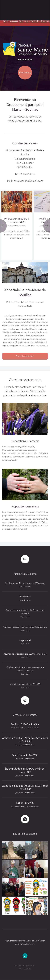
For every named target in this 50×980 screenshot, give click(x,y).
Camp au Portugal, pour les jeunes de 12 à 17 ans (25, 627)
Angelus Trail (25, 640)
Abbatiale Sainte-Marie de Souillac (25, 292)
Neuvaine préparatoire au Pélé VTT (25, 684)
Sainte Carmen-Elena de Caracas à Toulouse (25, 583)
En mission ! (25, 597)
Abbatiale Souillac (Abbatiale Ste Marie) (25, 738)
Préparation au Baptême (25, 441)
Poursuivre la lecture (25, 356)
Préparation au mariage (25, 507)
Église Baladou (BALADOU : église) (24, 769)
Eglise (20, 803)
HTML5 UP (28, 968)
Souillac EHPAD (20, 724)
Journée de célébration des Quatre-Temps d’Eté (25, 654)
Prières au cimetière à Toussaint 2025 (17, 220)
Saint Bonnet (20, 755)
